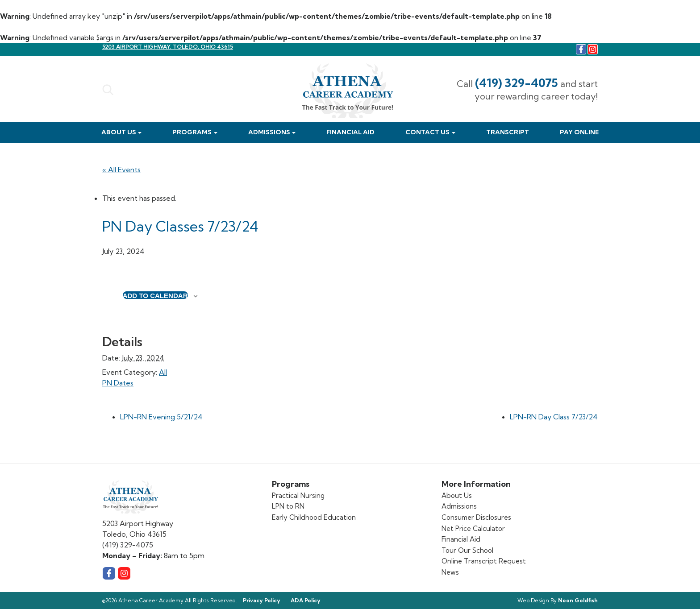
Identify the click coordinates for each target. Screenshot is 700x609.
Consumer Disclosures (476, 517)
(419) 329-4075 (517, 83)
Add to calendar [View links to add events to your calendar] (155, 295)
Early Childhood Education (314, 517)
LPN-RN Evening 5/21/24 (161, 417)
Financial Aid (350, 132)
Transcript (508, 132)
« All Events (121, 170)
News (450, 572)
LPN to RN (288, 506)
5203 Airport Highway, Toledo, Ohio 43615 (168, 47)
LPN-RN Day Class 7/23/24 (554, 417)
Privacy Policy (262, 600)
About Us (119, 132)
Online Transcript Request (484, 561)
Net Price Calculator (473, 528)
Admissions (269, 132)
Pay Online (579, 132)
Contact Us (427, 132)
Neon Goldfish (578, 600)
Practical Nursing (298, 495)
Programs (192, 132)
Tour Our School (467, 550)
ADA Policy (306, 600)
